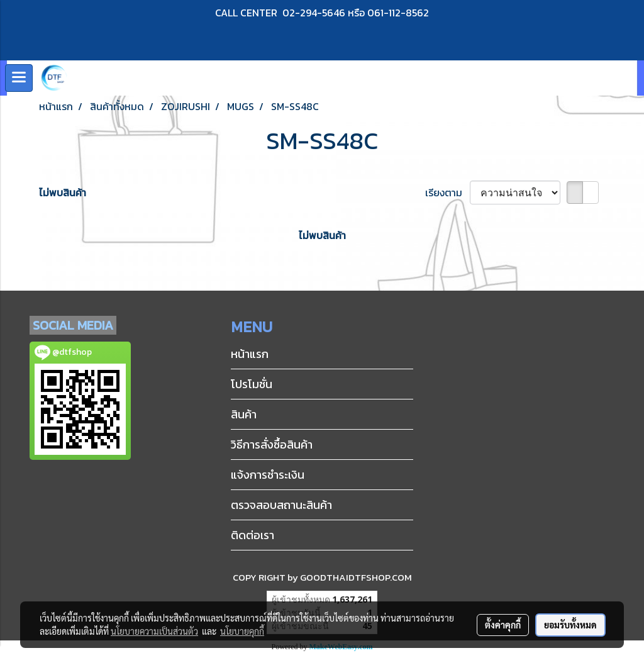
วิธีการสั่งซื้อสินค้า (272, 444)
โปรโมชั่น (252, 384)
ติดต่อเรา (253, 535)
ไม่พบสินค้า (63, 193)
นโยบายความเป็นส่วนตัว (154, 631)
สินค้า (244, 414)
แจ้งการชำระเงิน (268, 475)
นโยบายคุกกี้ (242, 631)
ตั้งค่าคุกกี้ (503, 625)
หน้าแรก (250, 354)
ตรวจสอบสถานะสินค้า (281, 505)
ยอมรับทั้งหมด (570, 625)
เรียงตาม (447, 193)
